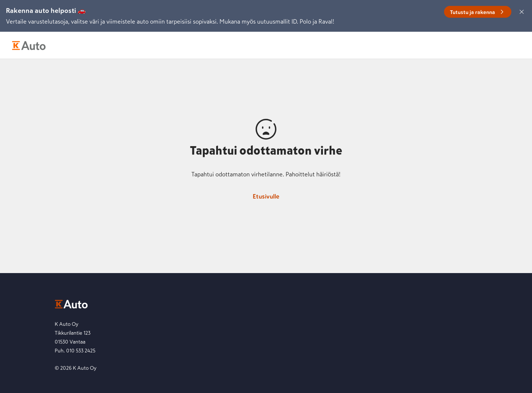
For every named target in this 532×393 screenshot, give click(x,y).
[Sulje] (522, 12)
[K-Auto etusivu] (29, 45)
